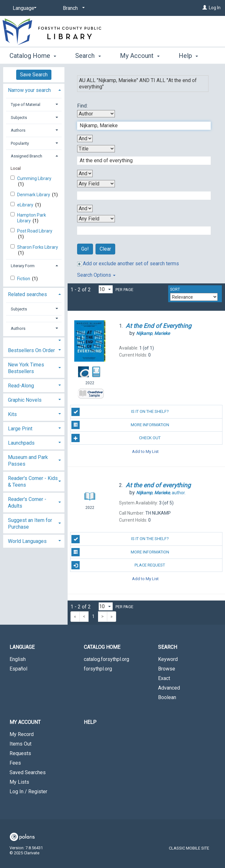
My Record (22, 734)
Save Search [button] (34, 75)
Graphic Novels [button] (25, 400)
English (18, 659)
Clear (105, 249)
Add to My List (145, 451)
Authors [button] (18, 130)
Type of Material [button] (26, 104)
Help (90, 722)
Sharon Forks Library (38, 247)
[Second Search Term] (141, 161)
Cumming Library (34, 178)
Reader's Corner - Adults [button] (27, 503)
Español (18, 669)
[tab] (34, 90)
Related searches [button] (27, 294)
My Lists (19, 782)
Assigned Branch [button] (26, 156)
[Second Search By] (96, 149)
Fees (15, 763)
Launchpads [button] (21, 443)
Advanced (169, 688)
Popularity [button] (20, 143)
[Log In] (205, 8)
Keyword (168, 659)
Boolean (167, 697)
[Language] (23, 8)
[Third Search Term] (141, 196)
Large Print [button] (20, 429)
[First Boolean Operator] (85, 139)
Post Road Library (35, 231)
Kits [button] (12, 414)
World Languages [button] (27, 541)
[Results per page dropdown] (106, 289)
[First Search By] (96, 114)
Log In (215, 8)
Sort (175, 289)
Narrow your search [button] (29, 90)
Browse (167, 669)
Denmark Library (34, 195)
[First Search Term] (141, 126)
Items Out (20, 744)
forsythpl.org (98, 669)
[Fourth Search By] (96, 219)
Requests (20, 753)
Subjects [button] (19, 118)
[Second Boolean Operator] (85, 174)
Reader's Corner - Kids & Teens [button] (33, 482)
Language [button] (22, 647)
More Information (120, 425)
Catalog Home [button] (33, 55)
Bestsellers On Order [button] (31, 350)
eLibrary (26, 205)
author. (161, 493)
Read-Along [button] (21, 386)
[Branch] (73, 8)
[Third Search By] (96, 184)
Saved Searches (28, 772)
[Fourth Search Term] (141, 231)
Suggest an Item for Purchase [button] (30, 524)
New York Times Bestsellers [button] (26, 368)
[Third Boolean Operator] (85, 208)
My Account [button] (140, 55)
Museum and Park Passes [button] (28, 461)
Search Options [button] (96, 275)
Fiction (24, 279)
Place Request (118, 565)
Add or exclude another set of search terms (128, 264)
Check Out (116, 438)
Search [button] (88, 55)
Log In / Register (28, 792)
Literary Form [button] (23, 266)
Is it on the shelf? (120, 412)
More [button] (191, 56)
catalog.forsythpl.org (106, 659)
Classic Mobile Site (189, 848)
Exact (164, 678)
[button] (34, 319)
